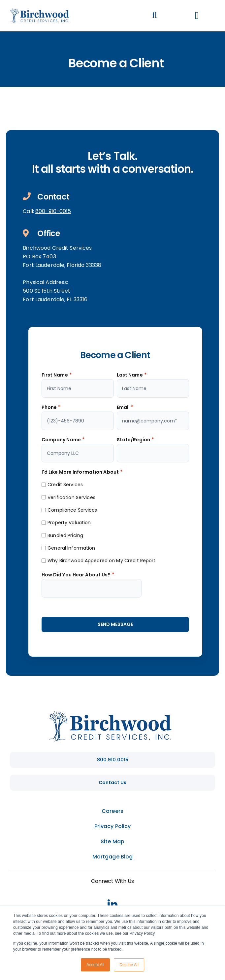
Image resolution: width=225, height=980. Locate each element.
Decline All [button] (129, 965)
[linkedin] (112, 904)
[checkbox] (115, 522)
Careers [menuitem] (112, 811)
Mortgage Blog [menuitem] (113, 857)
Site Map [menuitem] (112, 841)
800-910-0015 (53, 211)
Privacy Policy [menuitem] (113, 826)
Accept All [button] (95, 965)
